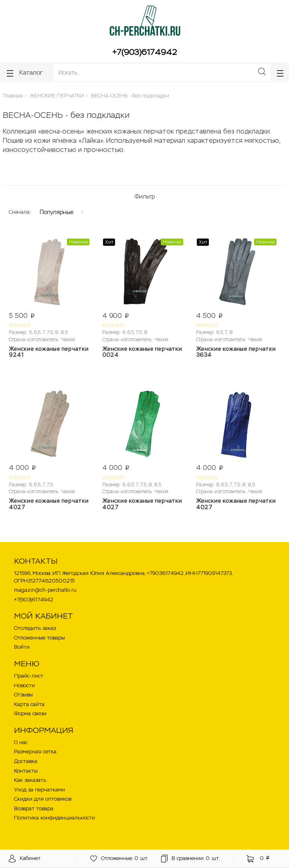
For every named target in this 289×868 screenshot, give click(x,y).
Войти (22, 647)
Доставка (26, 761)
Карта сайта (29, 704)
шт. (119, 859)
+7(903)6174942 (144, 52)
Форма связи (30, 713)
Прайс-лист (29, 676)
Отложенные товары (39, 638)
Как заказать (30, 780)
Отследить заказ (35, 628)
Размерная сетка (35, 752)
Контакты (26, 771)
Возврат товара (34, 808)
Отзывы (23, 695)
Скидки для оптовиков (43, 799)
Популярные (57, 212)
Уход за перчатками (39, 790)
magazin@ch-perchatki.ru (45, 590)
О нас (21, 742)
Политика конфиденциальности (55, 818)
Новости (24, 685)
